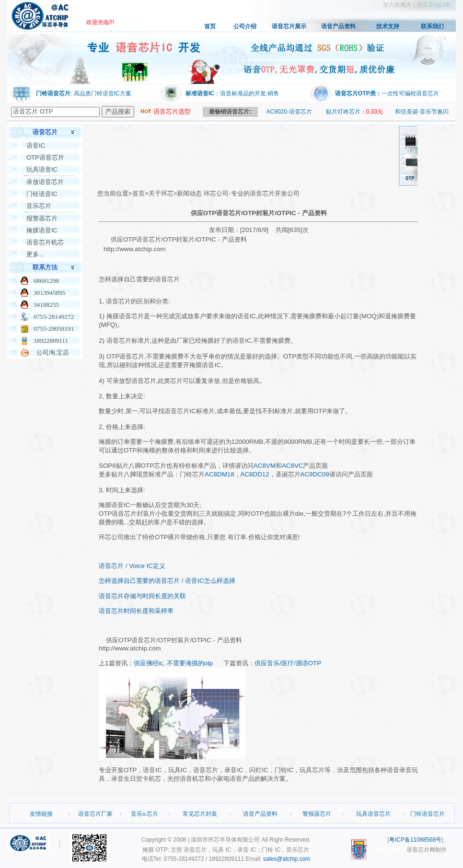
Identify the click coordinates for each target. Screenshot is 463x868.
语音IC (36, 145)
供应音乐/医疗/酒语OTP (288, 663)
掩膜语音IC (42, 230)
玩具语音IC (42, 169)
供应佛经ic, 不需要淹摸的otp (174, 663)
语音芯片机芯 (45, 242)
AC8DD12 (255, 474)
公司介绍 (245, 26)
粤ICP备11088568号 (415, 840)
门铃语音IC (42, 194)
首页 (210, 26)
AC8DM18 (219, 474)
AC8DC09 (315, 474)
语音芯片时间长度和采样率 (136, 611)
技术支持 (388, 26)
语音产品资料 (338, 26)
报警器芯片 (42, 218)
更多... (35, 254)
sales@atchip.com (287, 859)
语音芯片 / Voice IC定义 (132, 566)
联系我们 (432, 26)
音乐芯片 (39, 206)
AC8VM (265, 466)
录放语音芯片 (45, 182)
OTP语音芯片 (45, 157)
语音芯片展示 (289, 26)
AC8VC (292, 466)
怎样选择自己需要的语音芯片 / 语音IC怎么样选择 (167, 581)
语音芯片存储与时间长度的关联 (142, 596)
